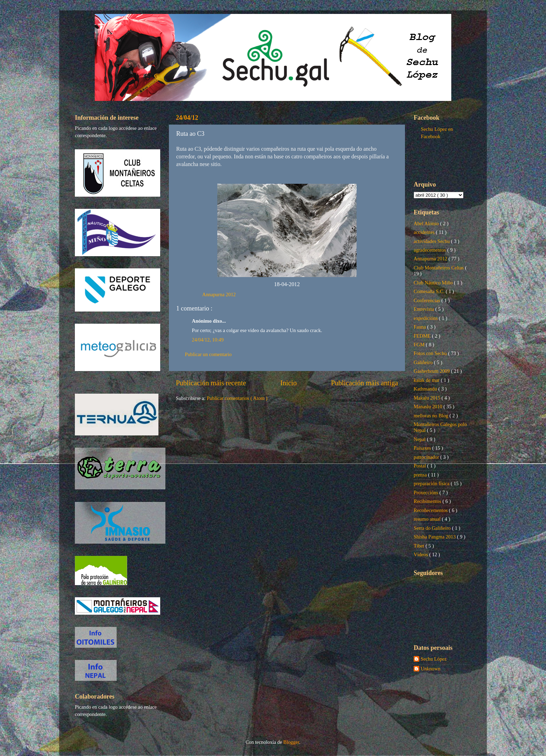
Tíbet (420, 546)
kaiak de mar (427, 380)
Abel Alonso (427, 223)
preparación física (432, 483)
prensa (421, 475)
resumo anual (428, 519)
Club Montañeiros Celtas (439, 268)
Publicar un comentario (208, 354)
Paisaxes (423, 448)
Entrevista (424, 309)
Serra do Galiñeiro (433, 528)
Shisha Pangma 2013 (435, 537)
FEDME (423, 336)
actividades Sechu (432, 241)
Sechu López (434, 659)
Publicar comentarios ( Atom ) (237, 398)
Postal (420, 466)
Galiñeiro (424, 362)
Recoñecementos (431, 510)
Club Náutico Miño (434, 283)
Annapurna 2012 (219, 294)
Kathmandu (426, 389)
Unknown (431, 669)
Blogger (291, 742)
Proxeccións (427, 493)
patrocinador (427, 457)
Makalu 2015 (428, 398)
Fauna (420, 327)
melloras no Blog (432, 416)
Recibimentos (428, 501)
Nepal (420, 439)
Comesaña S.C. (430, 291)
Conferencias (428, 300)
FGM (420, 345)
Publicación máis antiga (364, 383)
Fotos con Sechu (431, 353)
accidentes (425, 232)
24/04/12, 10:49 (208, 340)
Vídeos (421, 554)
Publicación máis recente (211, 383)
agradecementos (430, 250)
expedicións (426, 318)
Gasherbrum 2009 (432, 371)
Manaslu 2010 (429, 407)
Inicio (288, 383)
